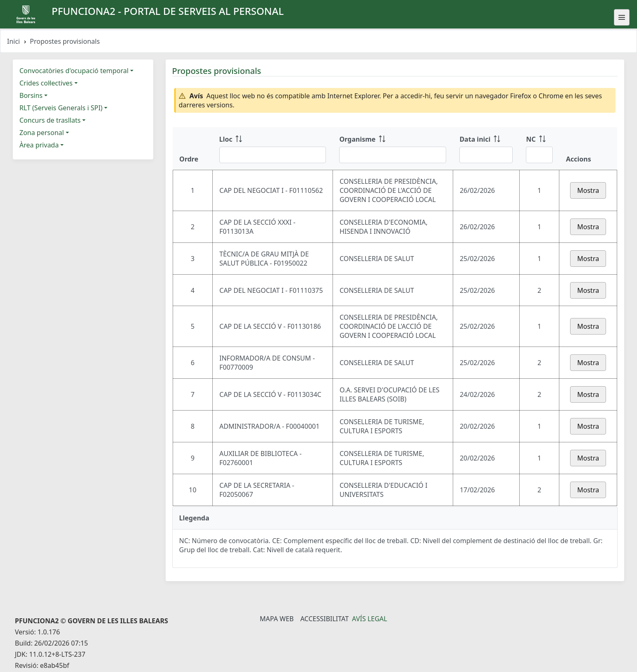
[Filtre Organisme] (393, 155)
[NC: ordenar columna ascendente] (539, 149)
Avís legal (370, 619)
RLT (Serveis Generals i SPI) (61, 108)
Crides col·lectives (46, 83)
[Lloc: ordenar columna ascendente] (273, 149)
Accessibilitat (324, 619)
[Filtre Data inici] (486, 155)
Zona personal (42, 133)
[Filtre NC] (539, 155)
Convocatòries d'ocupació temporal (74, 71)
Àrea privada (39, 145)
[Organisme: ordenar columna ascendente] (393, 149)
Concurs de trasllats (50, 120)
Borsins (31, 95)
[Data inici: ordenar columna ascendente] (486, 149)
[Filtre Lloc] (273, 155)
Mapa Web (277, 619)
